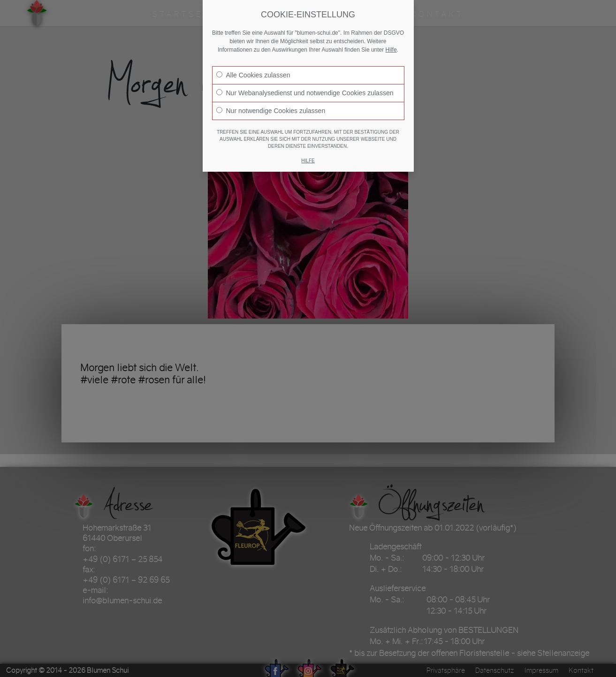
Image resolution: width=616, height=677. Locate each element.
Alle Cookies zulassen (253, 75)
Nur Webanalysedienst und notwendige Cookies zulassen (305, 93)
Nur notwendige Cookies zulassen (271, 111)
